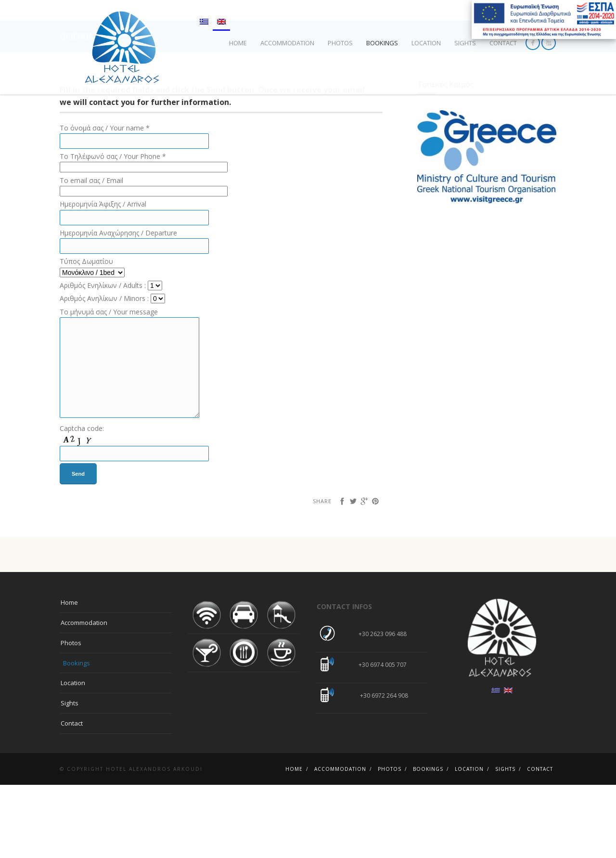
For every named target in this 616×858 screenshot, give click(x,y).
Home (238, 43)
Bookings (382, 43)
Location (426, 43)
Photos (340, 43)
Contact (503, 43)
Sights (465, 43)
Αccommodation (287, 43)
